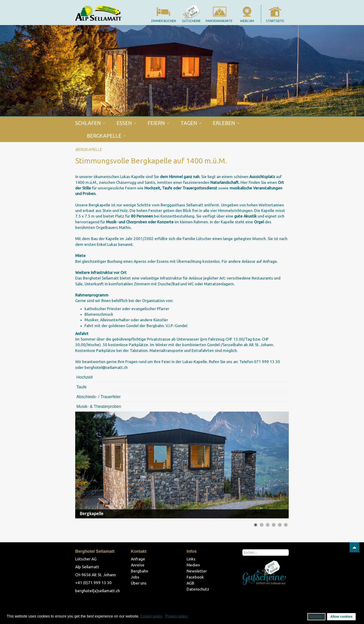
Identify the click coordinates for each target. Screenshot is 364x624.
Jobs (135, 577)
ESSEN (126, 123)
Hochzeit (84, 377)
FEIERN (158, 123)
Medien (193, 565)
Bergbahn (140, 571)
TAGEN (191, 123)
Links (191, 559)
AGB (190, 583)
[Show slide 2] (262, 525)
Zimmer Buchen (163, 21)
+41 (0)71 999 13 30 (93, 583)
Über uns (139, 583)
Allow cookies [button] (341, 617)
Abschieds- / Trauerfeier (99, 397)
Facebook (195, 577)
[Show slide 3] (268, 525)
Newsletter (197, 571)
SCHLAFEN (90, 123)
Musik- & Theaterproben (99, 406)
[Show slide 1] (256, 525)
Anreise (138, 565)
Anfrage (138, 559)
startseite (275, 21)
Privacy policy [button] (176, 616)
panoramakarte (219, 21)
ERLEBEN (226, 123)
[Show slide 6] (286, 525)
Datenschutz (198, 589)
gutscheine (191, 21)
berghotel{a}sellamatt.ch (97, 591)
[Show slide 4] (274, 525)
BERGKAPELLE (106, 136)
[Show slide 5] (280, 525)
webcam (247, 21)
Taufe (81, 387)
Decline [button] (316, 617)
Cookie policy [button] (151, 616)
